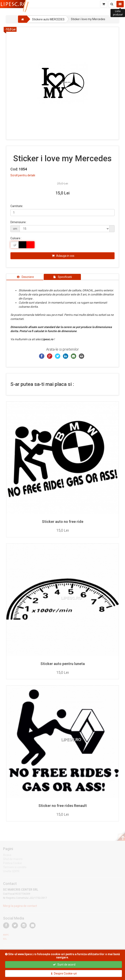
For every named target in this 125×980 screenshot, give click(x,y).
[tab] (25, 277)
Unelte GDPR (11, 872)
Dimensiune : (19, 222)
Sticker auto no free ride (63, 522)
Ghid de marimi (13, 860)
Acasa (7, 856)
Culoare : (16, 238)
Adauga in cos (63, 256)
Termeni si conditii (15, 868)
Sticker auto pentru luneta (63, 664)
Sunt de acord (64, 965)
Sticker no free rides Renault (63, 806)
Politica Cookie (12, 864)
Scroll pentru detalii (23, 175)
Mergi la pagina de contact (20, 907)
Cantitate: (17, 206)
